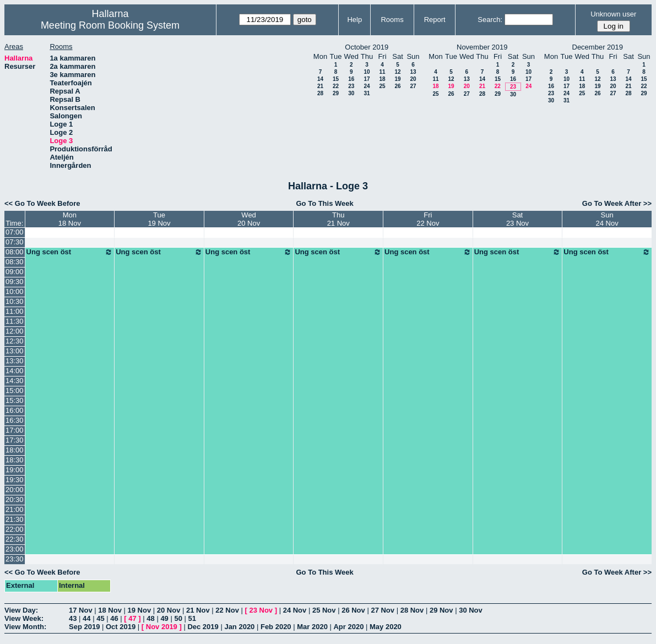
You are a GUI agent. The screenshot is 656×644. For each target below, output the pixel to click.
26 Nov (353, 610)
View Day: (21, 610)
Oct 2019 (121, 627)
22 (336, 86)
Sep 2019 (84, 627)
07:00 (15, 232)
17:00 (15, 430)
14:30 (15, 381)
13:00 (15, 351)
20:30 (15, 500)
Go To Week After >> (617, 203)
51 (192, 618)
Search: (490, 20)
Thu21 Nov (338, 219)
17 (367, 79)
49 (164, 618)
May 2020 (386, 627)
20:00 (15, 490)
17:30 (15, 440)
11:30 (15, 321)
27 (413, 86)
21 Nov (198, 610)
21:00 (15, 509)
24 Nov (295, 610)
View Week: (24, 618)
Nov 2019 (162, 627)
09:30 (15, 282)
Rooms (392, 20)
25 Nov (324, 610)
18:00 (15, 450)
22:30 (15, 539)
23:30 (15, 559)
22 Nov (227, 610)
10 (367, 72)
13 (413, 72)
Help (354, 20)
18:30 (15, 460)
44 (86, 618)
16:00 (15, 410)
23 (351, 86)
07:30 (15, 242)
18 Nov (110, 610)
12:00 (15, 331)
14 (320, 79)
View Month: (25, 627)
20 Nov (169, 610)
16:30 (15, 420)
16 (351, 79)
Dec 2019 (203, 627)
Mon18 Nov (70, 219)
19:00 (15, 470)
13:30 (15, 361)
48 (150, 618)
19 (397, 79)
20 (413, 79)
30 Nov (471, 610)
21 (320, 86)
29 (336, 93)
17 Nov (81, 610)
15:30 (15, 400)
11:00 (15, 311)
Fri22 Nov (428, 219)
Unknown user (613, 14)
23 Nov (261, 610)
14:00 (15, 371)
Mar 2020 (312, 627)
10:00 (15, 291)
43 (73, 618)
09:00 (15, 272)
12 (397, 72)
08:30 (15, 262)
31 (367, 93)
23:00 (15, 549)
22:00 (15, 529)
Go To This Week (324, 203)
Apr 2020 (348, 627)
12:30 (15, 341)
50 (178, 618)
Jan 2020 (239, 627)
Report (435, 20)
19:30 (15, 480)
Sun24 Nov (607, 219)
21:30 (15, 519)
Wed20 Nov (249, 219)
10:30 (15, 301)
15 (336, 79)
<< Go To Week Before (42, 203)
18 (382, 79)
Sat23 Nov (517, 219)
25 (382, 86)
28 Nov (412, 610)
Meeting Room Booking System (110, 25)
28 (320, 93)
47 (132, 618)
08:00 (15, 252)
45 (100, 618)
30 (351, 93)
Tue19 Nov (159, 219)
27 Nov (383, 610)
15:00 (15, 391)
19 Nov (140, 610)
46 (114, 618)
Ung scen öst (70, 252)
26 (397, 86)
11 (382, 72)
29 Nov (441, 610)
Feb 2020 (276, 627)
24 (367, 86)
